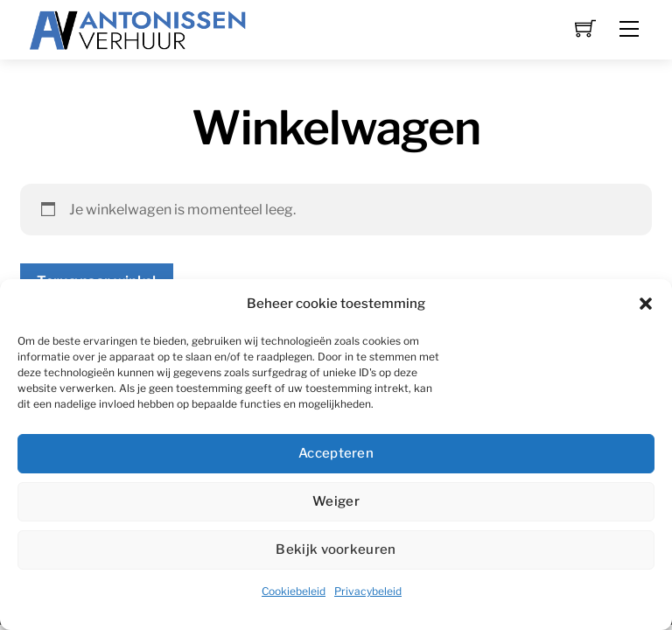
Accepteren (336, 453)
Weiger (336, 501)
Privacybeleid (368, 591)
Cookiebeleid (294, 591)
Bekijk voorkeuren (336, 549)
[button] (646, 304)
